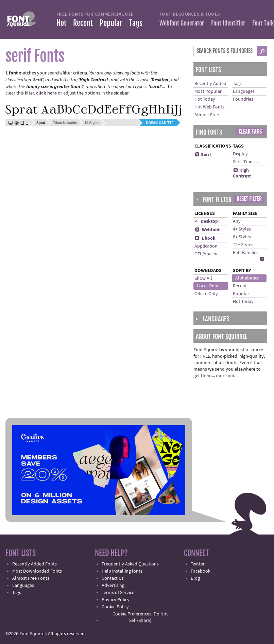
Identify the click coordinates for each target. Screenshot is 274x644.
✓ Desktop (206, 221)
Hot (61, 23)
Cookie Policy (115, 607)
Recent (83, 23)
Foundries (243, 99)
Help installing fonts (122, 571)
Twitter (198, 564)
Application (206, 246)
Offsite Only (206, 294)
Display (240, 154)
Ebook (205, 238)
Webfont (207, 230)
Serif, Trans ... (246, 162)
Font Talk (263, 23)
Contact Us (113, 578)
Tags (136, 23)
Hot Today (205, 99)
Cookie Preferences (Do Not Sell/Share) (140, 617)
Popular (111, 23)
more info (226, 376)
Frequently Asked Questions (130, 564)
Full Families (246, 253)
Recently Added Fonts (35, 564)
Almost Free (207, 115)
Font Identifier (228, 23)
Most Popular (208, 91)
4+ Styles (242, 229)
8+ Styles (242, 237)
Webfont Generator (182, 23)
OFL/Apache (207, 254)
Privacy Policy (116, 600)
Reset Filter (249, 199)
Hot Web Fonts (209, 107)
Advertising (113, 586)
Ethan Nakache (65, 123)
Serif (203, 155)
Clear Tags (250, 132)
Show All (203, 278)
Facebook (201, 571)
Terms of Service (118, 593)
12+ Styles (243, 245)
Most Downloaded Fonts (37, 571)
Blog (195, 578)
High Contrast (242, 173)
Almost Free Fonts (31, 578)
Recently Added (210, 84)
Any (237, 221)
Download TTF (160, 123)
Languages (244, 91)
